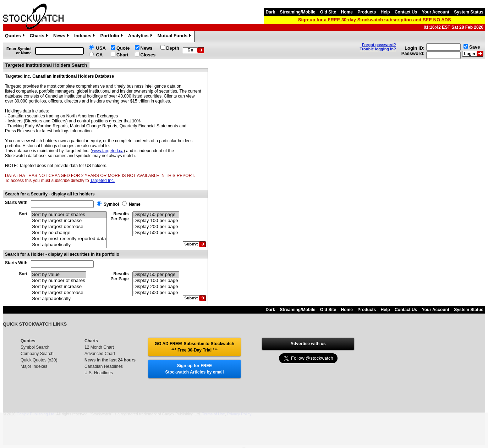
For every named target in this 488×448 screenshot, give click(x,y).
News (62, 37)
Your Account (436, 12)
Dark (270, 12)
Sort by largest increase (69, 221)
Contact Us (406, 12)
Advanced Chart (100, 354)
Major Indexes (34, 366)
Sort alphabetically (69, 245)
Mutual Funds (175, 37)
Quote (123, 48)
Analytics (141, 37)
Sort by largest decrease (69, 227)
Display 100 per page (156, 221)
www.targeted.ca (108, 151)
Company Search (37, 354)
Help (385, 12)
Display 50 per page (156, 215)
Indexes (85, 37)
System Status (469, 12)
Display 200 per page (156, 227)
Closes (148, 55)
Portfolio (112, 37)
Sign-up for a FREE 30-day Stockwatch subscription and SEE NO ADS (375, 20)
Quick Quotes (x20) (39, 360)
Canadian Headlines (104, 366)
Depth (173, 48)
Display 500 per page (156, 233)
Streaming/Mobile (297, 12)
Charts (40, 37)
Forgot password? (379, 45)
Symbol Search (35, 347)
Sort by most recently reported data (69, 239)
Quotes (16, 37)
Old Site (328, 12)
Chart (122, 55)
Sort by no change (69, 233)
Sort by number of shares (69, 215)
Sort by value (59, 275)
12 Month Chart (99, 347)
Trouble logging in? (378, 49)
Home (347, 12)
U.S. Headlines (99, 373)
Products (367, 12)
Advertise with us (308, 344)
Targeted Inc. (102, 181)
